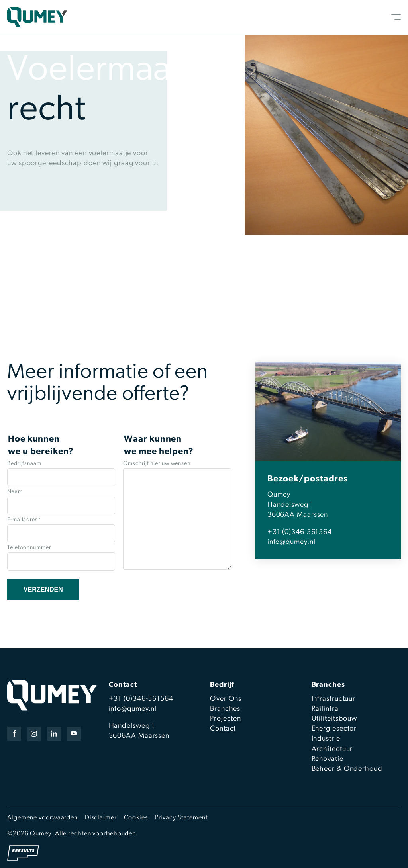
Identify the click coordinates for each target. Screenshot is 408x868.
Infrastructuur (334, 699)
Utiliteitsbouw (334, 719)
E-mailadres (24, 520)
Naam (15, 492)
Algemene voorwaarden (42, 818)
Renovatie (328, 759)
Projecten (226, 719)
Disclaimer (101, 818)
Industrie (326, 739)
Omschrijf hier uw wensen (157, 464)
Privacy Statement (181, 818)
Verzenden (43, 589)
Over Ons (226, 699)
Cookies (136, 818)
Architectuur (332, 749)
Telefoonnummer (29, 548)
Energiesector (334, 729)
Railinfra (325, 709)
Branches (225, 709)
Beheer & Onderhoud (347, 769)
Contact (223, 729)
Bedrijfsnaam (24, 464)
